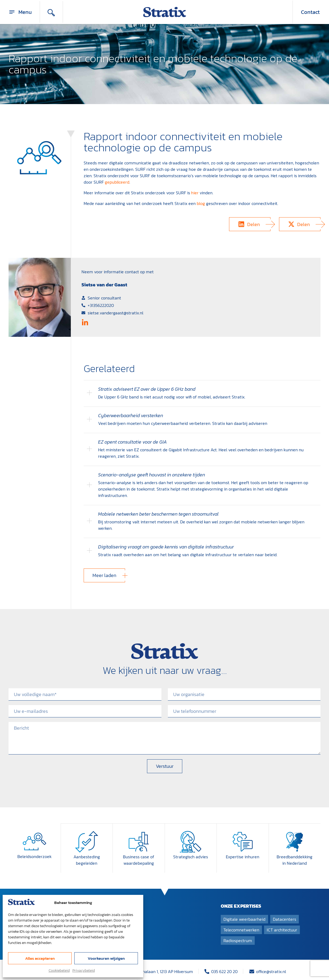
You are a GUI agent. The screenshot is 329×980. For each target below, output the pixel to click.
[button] (250, 224)
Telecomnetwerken (241, 917)
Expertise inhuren (243, 844)
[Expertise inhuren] (243, 829)
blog (201, 203)
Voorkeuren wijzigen (106, 958)
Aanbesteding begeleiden (87, 847)
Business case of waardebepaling (139, 847)
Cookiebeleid (59, 971)
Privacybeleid (84, 971)
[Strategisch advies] (191, 829)
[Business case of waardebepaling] (139, 829)
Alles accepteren (40, 958)
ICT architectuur (282, 917)
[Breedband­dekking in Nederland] (295, 829)
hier (195, 193)
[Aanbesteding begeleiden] (87, 829)
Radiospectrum (238, 927)
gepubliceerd (117, 182)
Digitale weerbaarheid (244, 906)
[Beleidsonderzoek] (34, 829)
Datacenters (285, 906)
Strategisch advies (191, 844)
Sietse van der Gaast (104, 285)
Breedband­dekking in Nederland (295, 847)
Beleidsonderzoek (34, 844)
